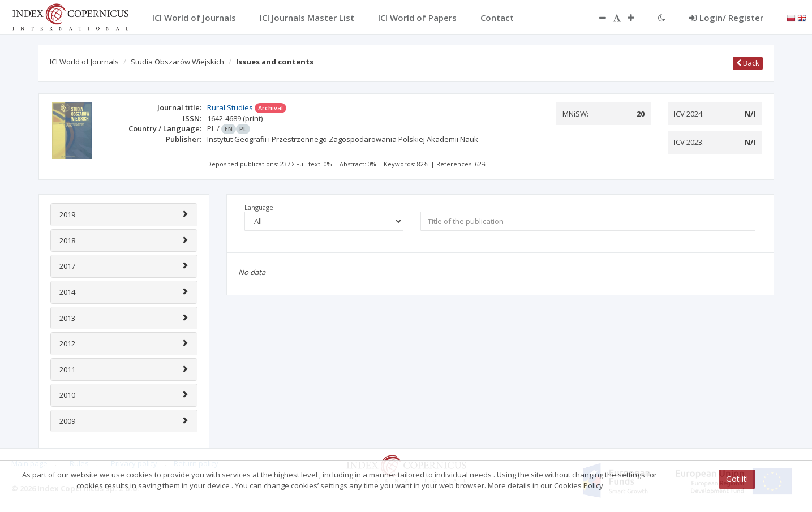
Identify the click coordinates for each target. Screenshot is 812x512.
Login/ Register (726, 18)
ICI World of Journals (84, 62)
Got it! (737, 479)
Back (748, 63)
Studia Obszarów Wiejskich (177, 62)
